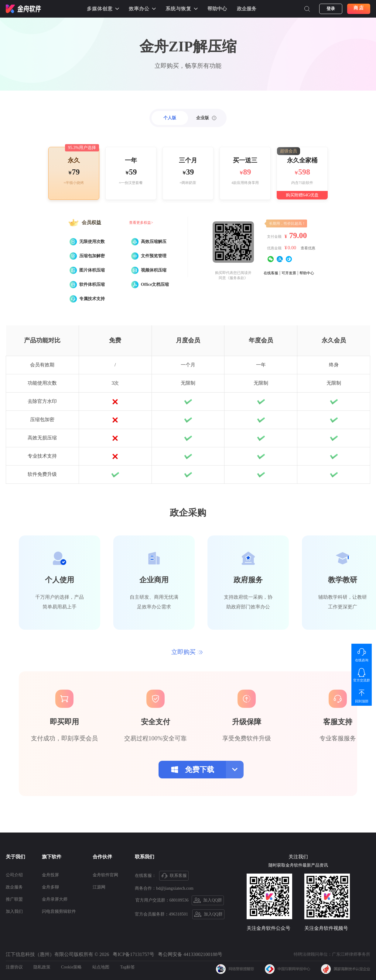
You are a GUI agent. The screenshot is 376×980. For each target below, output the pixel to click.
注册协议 (14, 967)
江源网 (99, 887)
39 (190, 172)
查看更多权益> (141, 223)
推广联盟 (14, 899)
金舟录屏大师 (55, 899)
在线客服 (271, 273)
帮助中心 (217, 9)
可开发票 (289, 273)
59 (133, 172)
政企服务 (247, 9)
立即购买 (187, 652)
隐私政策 (42, 967)
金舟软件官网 (105, 875)
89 (247, 172)
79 (76, 172)
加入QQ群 (208, 900)
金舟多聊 (50, 887)
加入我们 (14, 911)
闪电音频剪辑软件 (59, 911)
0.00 (292, 248)
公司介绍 (14, 875)
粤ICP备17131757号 (133, 954)
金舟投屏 (50, 875)
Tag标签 (127, 967)
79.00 (298, 235)
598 (304, 172)
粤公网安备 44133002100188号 (190, 954)
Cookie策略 (71, 967)
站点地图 (101, 967)
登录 (331, 9)
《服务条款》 (237, 278)
